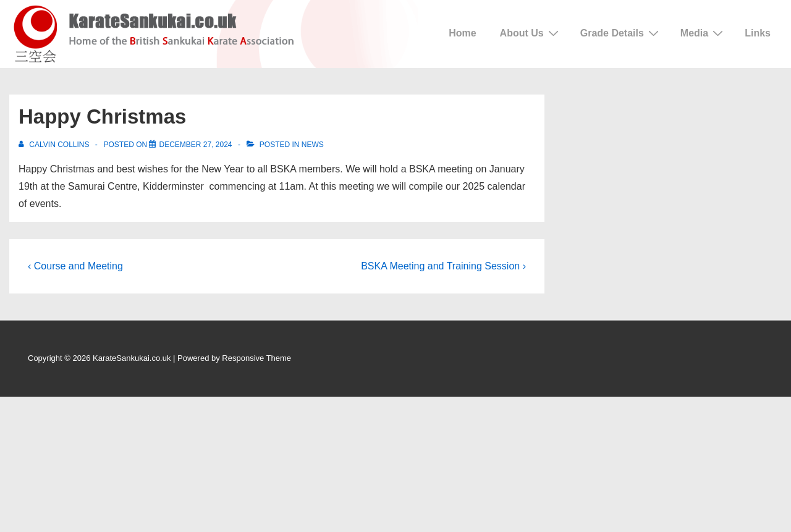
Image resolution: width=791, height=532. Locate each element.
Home (462, 33)
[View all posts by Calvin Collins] (55, 145)
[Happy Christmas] (195, 145)
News (313, 145)
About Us (531, 33)
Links (758, 33)
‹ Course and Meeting (75, 266)
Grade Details (621, 33)
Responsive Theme (256, 358)
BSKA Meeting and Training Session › (443, 266)
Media (703, 33)
